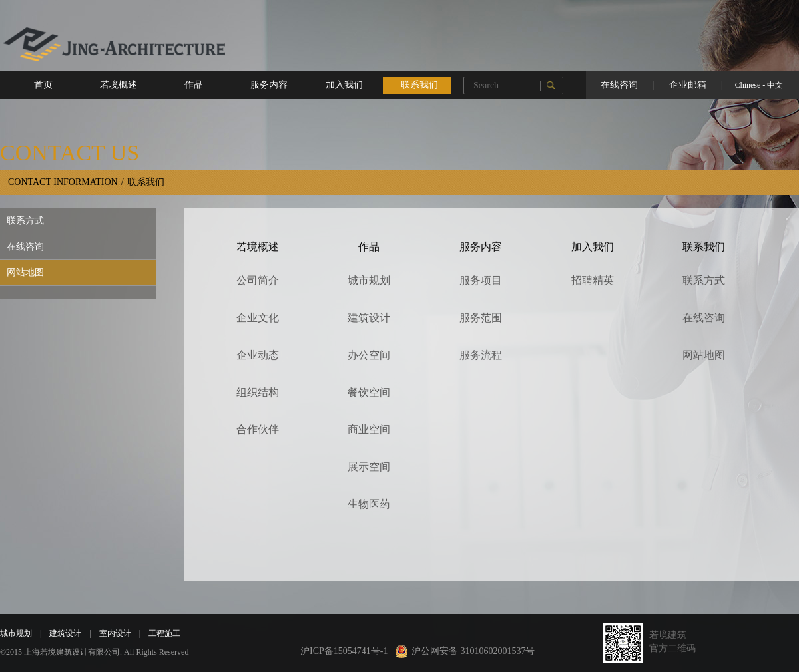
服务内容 (269, 85)
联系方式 (25, 221)
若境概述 (119, 85)
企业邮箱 (688, 85)
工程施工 (160, 633)
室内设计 (111, 633)
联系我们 (419, 85)
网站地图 (25, 272)
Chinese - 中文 (759, 85)
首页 (43, 85)
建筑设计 (61, 633)
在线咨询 (619, 85)
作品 (194, 85)
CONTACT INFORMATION (63, 182)
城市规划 (16, 633)
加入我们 (344, 85)
